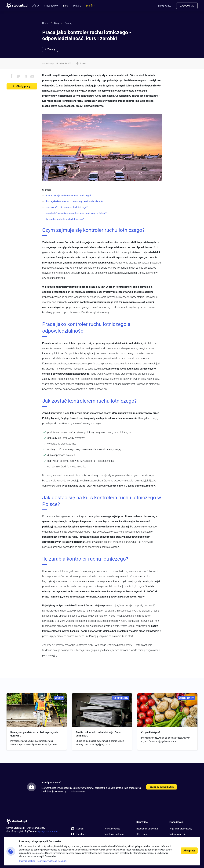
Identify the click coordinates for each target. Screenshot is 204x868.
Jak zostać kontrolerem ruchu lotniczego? (67, 207)
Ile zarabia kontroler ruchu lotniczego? (65, 219)
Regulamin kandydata (147, 829)
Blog (66, 6)
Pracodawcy (51, 6)
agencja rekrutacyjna (48, 831)
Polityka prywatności (114, 834)
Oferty (35, 6)
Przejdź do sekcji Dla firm (162, 787)
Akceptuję (189, 851)
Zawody (69, 23)
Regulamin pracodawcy (180, 829)
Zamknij (63, 861)
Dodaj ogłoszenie (177, 834)
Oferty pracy (22, 86)
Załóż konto (164, 6)
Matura (77, 6)
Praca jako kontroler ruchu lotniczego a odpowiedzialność (75, 201)
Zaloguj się (187, 6)
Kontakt (80, 829)
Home (45, 23)
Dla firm (91, 6)
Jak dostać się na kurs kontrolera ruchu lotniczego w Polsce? (76, 213)
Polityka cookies (112, 829)
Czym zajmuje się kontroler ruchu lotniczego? (69, 196)
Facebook (81, 834)
